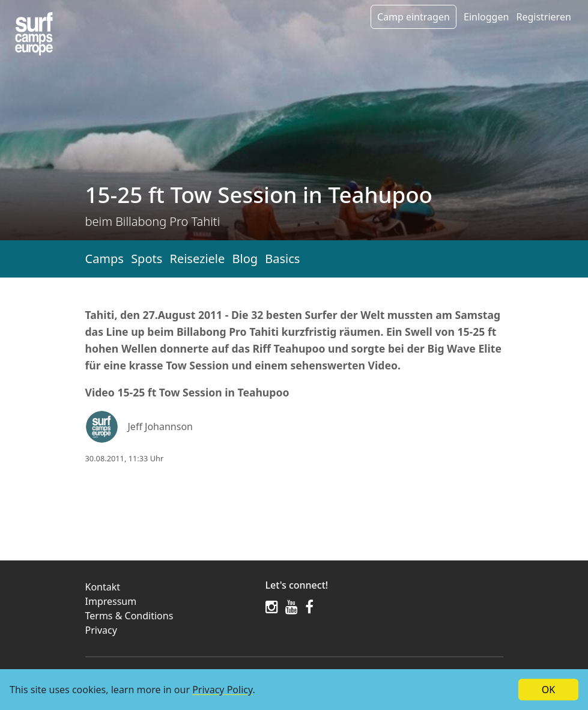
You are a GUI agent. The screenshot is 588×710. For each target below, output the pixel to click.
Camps (105, 259)
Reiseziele (197, 259)
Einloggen (486, 17)
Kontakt (103, 587)
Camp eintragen (414, 17)
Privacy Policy (222, 690)
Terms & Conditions (129, 616)
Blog (245, 259)
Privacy (101, 630)
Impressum (111, 601)
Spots (147, 259)
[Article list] (34, 34)
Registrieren (543, 17)
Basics (282, 259)
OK (548, 690)
